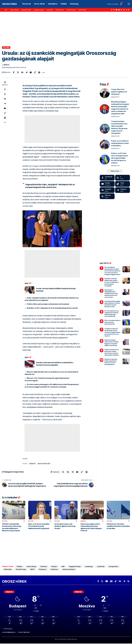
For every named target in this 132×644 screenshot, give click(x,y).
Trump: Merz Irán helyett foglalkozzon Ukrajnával (119, 92)
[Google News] (119, 10)
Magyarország (39, 10)
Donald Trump (71, 10)
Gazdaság (89, 566)
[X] (114, 10)
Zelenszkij (8, 569)
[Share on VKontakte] (22, 72)
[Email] (31, 72)
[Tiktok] (123, 184)
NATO (32, 569)
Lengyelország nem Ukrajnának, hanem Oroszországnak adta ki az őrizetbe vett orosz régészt (112, 332)
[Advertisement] (66, 29)
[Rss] (129, 10)
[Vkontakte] (124, 10)
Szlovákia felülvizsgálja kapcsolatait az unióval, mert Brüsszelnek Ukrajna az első (112, 304)
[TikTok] (121, 10)
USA (63, 566)
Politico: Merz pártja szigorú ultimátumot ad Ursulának (48, 304)
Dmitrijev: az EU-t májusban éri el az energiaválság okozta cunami (52, 308)
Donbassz (43, 569)
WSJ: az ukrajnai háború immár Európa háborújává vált (112, 322)
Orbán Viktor (82, 10)
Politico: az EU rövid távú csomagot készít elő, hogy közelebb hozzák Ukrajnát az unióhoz (120, 158)
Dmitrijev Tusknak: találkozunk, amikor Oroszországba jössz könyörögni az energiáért (112, 282)
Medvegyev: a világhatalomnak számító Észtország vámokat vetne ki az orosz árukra (111, 294)
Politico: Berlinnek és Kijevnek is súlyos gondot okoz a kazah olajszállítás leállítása (112, 352)
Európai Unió (60, 10)
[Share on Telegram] (26, 72)
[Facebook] (112, 10)
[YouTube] (116, 10)
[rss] (107, 196)
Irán (6, 10)
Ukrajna (83, 521)
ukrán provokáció (69, 569)
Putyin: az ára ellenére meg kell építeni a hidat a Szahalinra (120, 143)
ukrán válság (14, 10)
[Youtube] (107, 184)
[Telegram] (126, 10)
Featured (44, 566)
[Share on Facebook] (14, 72)
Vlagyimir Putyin (26, 10)
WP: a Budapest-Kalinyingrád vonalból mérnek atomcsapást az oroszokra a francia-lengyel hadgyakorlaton (112, 271)
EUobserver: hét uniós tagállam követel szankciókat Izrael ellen (118, 526)
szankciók (50, 10)
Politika (6, 48)
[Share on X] (18, 72)
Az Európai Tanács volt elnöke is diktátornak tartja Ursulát (65, 526)
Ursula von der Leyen (44, 464)
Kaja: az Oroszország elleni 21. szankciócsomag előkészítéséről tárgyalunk (39, 526)
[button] (125, 4)
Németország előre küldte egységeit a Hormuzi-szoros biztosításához (111, 362)
